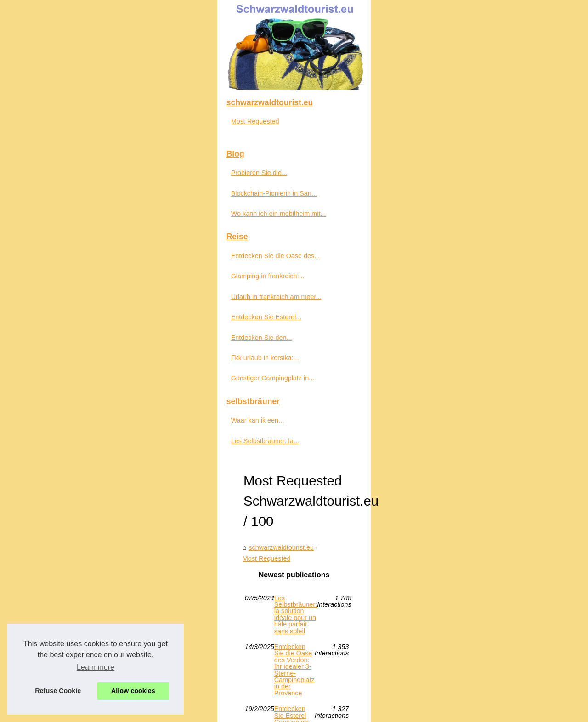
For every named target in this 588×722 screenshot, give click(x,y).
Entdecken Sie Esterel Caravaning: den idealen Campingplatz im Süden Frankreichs (342, 457)
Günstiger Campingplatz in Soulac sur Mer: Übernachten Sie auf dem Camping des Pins (347, 472)
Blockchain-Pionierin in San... (73, 426)
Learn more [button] (96, 667)
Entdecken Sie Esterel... (65, 549)
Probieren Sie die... (58, 405)
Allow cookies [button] (133, 691)
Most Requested (262, 386)
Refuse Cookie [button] (58, 691)
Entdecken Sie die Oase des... (74, 488)
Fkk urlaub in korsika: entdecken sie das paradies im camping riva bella (322, 536)
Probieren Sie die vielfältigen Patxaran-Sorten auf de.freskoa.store (315, 504)
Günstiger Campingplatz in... (72, 610)
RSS (190, 702)
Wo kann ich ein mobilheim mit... (77, 446)
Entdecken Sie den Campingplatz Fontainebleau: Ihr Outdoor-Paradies (322, 551)
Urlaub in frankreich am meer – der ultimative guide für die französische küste (332, 567)
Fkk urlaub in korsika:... (64, 590)
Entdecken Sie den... (60, 570)
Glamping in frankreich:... (67, 508)
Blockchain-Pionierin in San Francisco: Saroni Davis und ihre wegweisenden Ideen (339, 488)
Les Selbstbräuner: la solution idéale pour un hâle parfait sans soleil (317, 425)
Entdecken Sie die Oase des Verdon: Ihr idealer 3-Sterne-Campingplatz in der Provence (347, 441)
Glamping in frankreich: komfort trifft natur (279, 599)
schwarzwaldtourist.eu (198, 386)
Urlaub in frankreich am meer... (75, 529)
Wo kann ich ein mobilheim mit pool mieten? (283, 520)
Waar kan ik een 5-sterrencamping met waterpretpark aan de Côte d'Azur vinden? (338, 583)
